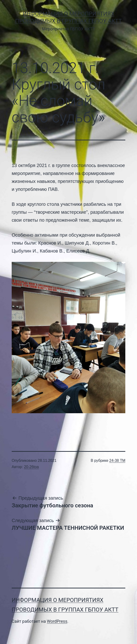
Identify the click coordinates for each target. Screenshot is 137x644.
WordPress (57, 621)
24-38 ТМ (117, 461)
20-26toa (31, 467)
